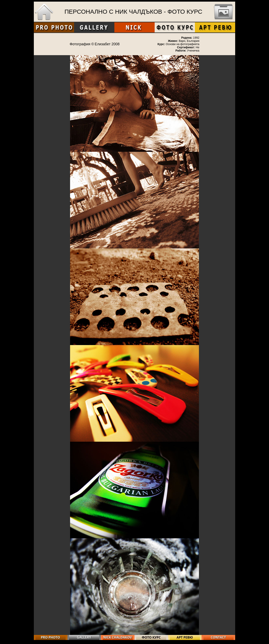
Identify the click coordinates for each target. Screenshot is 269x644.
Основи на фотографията (183, 44)
